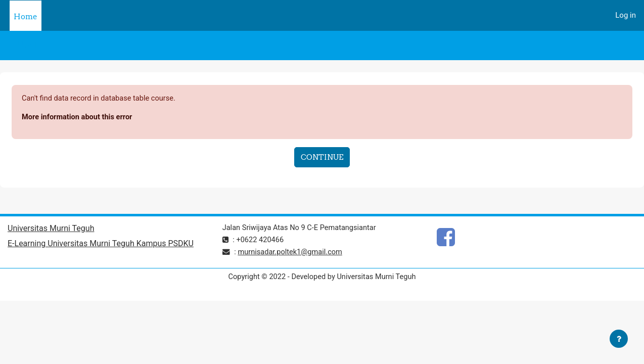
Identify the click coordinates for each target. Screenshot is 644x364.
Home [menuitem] (26, 16)
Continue (322, 158)
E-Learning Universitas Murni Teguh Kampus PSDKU (101, 245)
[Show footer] (619, 339)
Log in (626, 15)
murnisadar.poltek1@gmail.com (292, 253)
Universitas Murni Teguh (51, 230)
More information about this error (79, 118)
